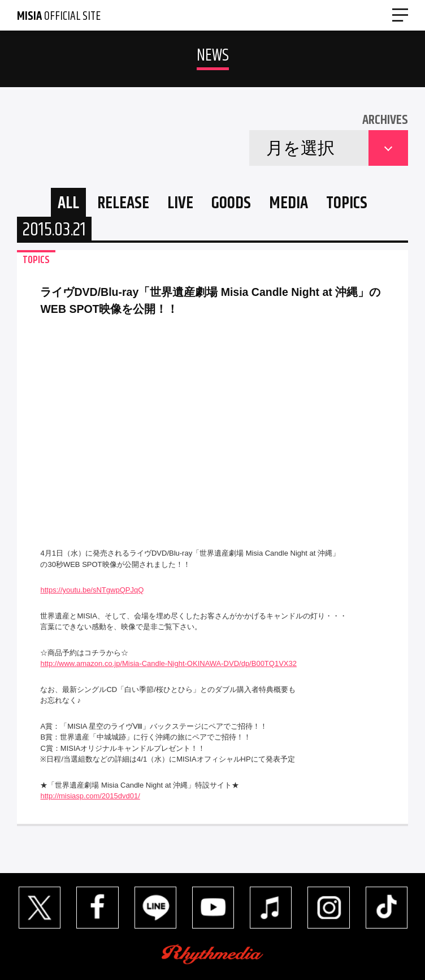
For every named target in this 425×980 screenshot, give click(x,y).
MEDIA (289, 203)
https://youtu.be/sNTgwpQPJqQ (92, 590)
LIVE (180, 203)
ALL (68, 203)
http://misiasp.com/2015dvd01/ (90, 796)
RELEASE (123, 203)
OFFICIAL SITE (59, 16)
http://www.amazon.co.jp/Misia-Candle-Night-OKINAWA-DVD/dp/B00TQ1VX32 (168, 663)
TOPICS (347, 203)
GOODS (231, 203)
